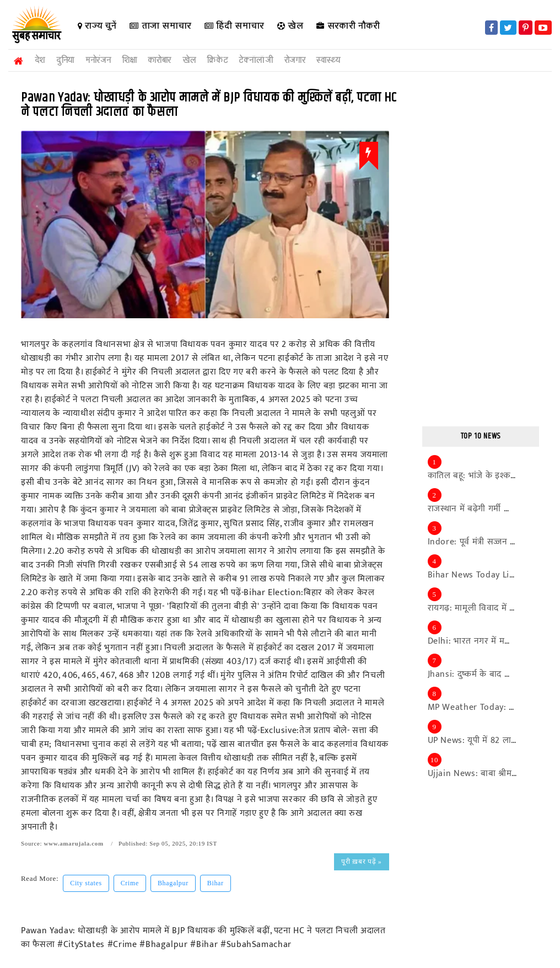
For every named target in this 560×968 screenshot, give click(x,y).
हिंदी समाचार (234, 26)
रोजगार (295, 60)
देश (40, 60)
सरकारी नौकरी (348, 26)
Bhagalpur (173, 883)
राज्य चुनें (96, 26)
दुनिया (65, 60)
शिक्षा (129, 60)
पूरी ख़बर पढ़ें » (361, 862)
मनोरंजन (98, 60)
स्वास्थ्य (328, 60)
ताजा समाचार (160, 26)
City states (86, 883)
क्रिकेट (217, 60)
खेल (290, 26)
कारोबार (160, 60)
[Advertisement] (481, 250)
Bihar (216, 883)
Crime (130, 883)
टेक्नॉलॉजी (256, 60)
